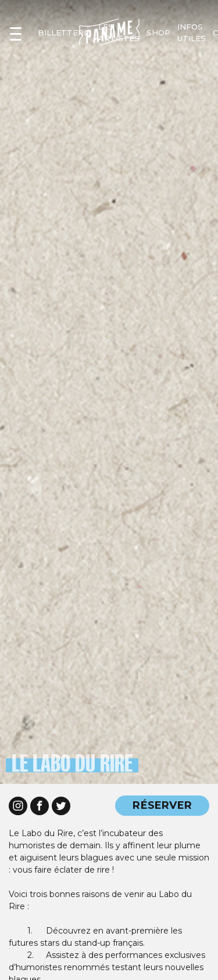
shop (158, 32)
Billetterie (65, 32)
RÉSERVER (162, 805)
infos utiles (192, 32)
